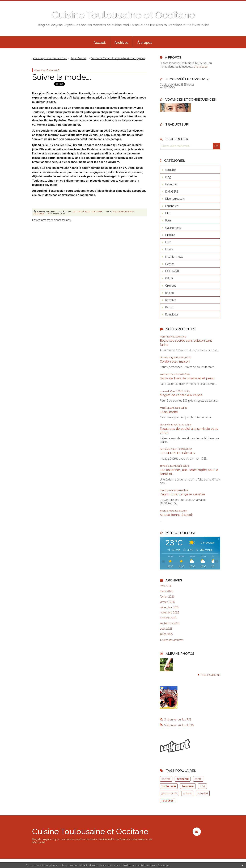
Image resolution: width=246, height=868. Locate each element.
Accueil (100, 43)
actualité (203, 793)
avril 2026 (166, 586)
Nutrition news (174, 257)
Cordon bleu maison (175, 361)
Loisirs (169, 249)
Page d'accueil (79, 58)
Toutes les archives (172, 640)
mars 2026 (166, 591)
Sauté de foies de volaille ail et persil (187, 378)
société (166, 779)
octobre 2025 (168, 618)
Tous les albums (210, 675)
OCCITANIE (97, 212)
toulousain (169, 786)
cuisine (187, 793)
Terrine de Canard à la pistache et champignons (118, 58)
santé (198, 779)
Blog (88, 212)
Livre (168, 242)
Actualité (78, 212)
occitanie (39, 214)
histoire (129, 212)
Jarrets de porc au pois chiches (49, 58)
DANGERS (172, 192)
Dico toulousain (175, 199)
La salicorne (169, 412)
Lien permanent (44, 212)
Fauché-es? (172, 206)
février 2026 (167, 597)
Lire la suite (200, 66)
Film (168, 213)
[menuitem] (100, 42)
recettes (167, 800)
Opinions (171, 286)
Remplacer (172, 314)
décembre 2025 (169, 607)
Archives (122, 43)
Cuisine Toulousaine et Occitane (123, 15)
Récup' (169, 307)
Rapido (169, 293)
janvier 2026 (167, 602)
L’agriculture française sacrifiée (183, 494)
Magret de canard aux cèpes (181, 395)
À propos (145, 43)
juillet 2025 (166, 634)
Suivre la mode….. (62, 77)
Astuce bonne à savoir (176, 515)
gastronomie (169, 793)
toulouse (118, 212)
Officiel (169, 278)
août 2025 (166, 629)
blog (202, 786)
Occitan (170, 264)
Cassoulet (171, 184)
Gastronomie (173, 228)
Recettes (171, 300)
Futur (168, 220)
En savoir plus (164, 865)
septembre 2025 (170, 623)
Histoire (170, 235)
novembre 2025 (169, 613)
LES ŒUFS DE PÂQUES (177, 453)
